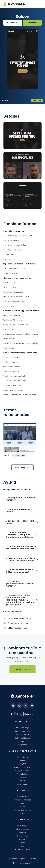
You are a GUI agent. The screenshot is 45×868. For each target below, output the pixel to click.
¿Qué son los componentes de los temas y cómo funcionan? (21, 548)
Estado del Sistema (22, 849)
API (23, 846)
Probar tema (32, 23)
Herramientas (23, 836)
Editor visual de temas (17, 628)
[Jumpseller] (22, 696)
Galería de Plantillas (23, 738)
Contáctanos (23, 813)
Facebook (23, 760)
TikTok (23, 781)
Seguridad (23, 859)
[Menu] (39, 4)
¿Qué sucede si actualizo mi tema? (20, 522)
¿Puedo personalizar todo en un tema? (21, 499)
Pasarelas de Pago (22, 731)
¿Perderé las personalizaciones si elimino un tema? (20, 584)
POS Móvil (23, 777)
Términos (32, 859)
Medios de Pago (22, 728)
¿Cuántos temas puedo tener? (18, 510)
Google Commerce (23, 771)
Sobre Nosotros (23, 796)
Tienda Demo (13, 23)
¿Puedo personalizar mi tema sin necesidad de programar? (21, 559)
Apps (23, 741)
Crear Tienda (23, 669)
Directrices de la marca (23, 810)
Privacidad (13, 859)
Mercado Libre (23, 774)
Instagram (23, 764)
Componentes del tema (18, 623)
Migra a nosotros (22, 829)
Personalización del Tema (19, 618)
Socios (23, 807)
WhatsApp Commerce (23, 767)
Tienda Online (22, 757)
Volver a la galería (22, 467)
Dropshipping (22, 784)
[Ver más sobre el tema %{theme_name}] (20, 437)
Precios (23, 803)
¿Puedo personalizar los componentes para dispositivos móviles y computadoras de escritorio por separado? (20, 600)
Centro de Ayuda (22, 826)
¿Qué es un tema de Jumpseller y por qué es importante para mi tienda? (20, 535)
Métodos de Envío (23, 734)
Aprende (23, 832)
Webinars (23, 839)
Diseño (22, 843)
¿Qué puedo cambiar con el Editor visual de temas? (20, 571)
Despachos (22, 745)
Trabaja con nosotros (22, 800)
